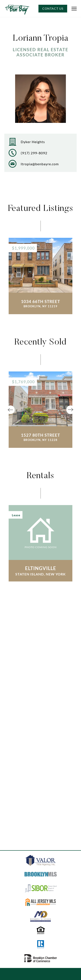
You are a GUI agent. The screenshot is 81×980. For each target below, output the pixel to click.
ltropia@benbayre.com (40, 164)
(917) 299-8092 (34, 153)
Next (71, 410)
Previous (10, 410)
